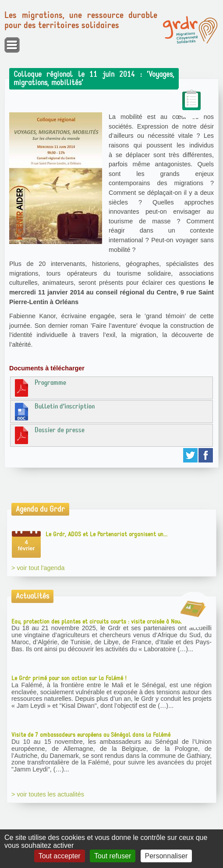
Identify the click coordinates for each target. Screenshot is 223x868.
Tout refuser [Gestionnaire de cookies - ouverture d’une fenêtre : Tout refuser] (113, 856)
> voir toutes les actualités (48, 794)
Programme (39, 387)
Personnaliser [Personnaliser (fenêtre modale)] (166, 856)
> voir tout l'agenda (38, 568)
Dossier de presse (49, 435)
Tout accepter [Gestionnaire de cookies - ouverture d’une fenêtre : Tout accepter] (60, 856)
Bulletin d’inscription (54, 411)
